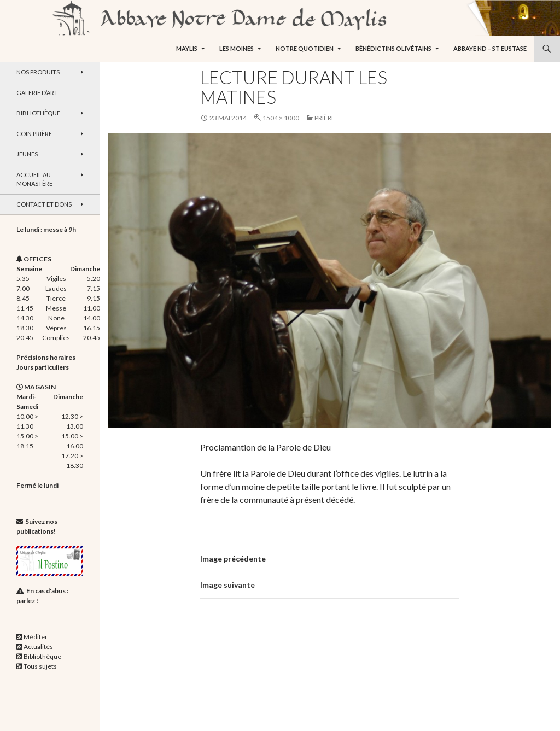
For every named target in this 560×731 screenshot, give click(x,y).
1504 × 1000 (281, 118)
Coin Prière (34, 134)
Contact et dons (44, 204)
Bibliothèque (38, 113)
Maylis (187, 48)
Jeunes (27, 154)
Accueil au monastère (34, 179)
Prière (325, 118)
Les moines (237, 48)
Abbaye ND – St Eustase (490, 48)
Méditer (36, 637)
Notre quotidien (305, 48)
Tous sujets (40, 666)
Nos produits (38, 72)
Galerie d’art (37, 93)
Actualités (38, 647)
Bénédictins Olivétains (393, 48)
